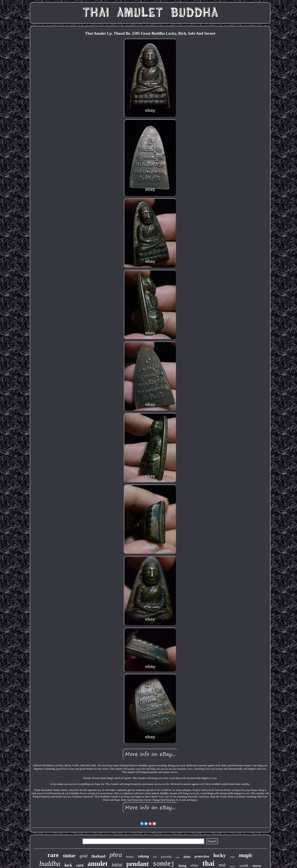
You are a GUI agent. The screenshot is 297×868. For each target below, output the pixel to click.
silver (194, 865)
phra (116, 855)
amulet (97, 864)
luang (183, 866)
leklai (117, 865)
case (232, 857)
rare (53, 855)
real (222, 865)
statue (69, 856)
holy (177, 857)
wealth (244, 866)
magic (246, 855)
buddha (50, 864)
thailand (98, 856)
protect (232, 866)
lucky (220, 855)
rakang (143, 856)
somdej (164, 864)
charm (257, 866)
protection (202, 856)
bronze (130, 857)
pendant (138, 864)
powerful (166, 857)
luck (68, 865)
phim (187, 857)
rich (155, 857)
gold (83, 856)
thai (209, 863)
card (80, 865)
